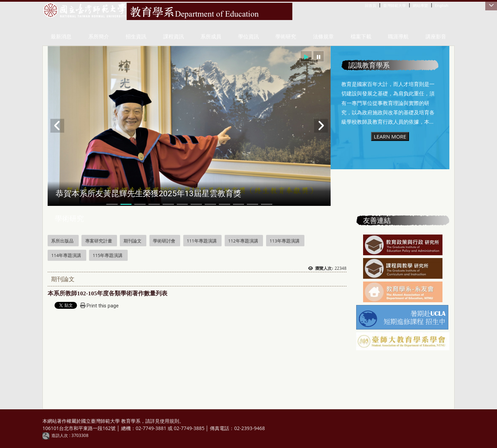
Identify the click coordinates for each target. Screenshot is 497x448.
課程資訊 (174, 37)
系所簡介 (99, 37)
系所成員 (211, 37)
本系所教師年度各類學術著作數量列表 (108, 293)
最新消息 (61, 37)
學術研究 (286, 37)
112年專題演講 (243, 241)
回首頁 (371, 6)
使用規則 (169, 421)
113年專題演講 (285, 241)
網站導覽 (420, 6)
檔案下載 (361, 37)
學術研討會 (164, 241)
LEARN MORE (390, 136)
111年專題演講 (202, 241)
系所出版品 (62, 241)
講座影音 (436, 37)
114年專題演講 (66, 255)
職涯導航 (398, 37)
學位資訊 (248, 37)
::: (366, 5)
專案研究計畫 (99, 241)
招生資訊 (136, 37)
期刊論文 (133, 241)
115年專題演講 (108, 255)
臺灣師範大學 (394, 6)
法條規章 (323, 37)
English (442, 6)
